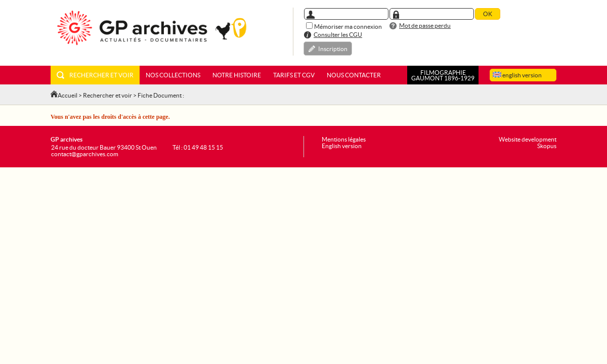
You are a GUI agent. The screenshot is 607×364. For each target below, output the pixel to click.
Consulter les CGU (338, 35)
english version (517, 75)
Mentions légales (344, 139)
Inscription (333, 49)
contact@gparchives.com (85, 154)
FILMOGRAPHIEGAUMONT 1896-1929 (443, 75)
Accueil (68, 95)
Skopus (547, 146)
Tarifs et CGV (294, 75)
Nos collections (173, 75)
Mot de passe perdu (425, 26)
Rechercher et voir (95, 75)
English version (342, 146)
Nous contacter (354, 75)
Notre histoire (237, 75)
